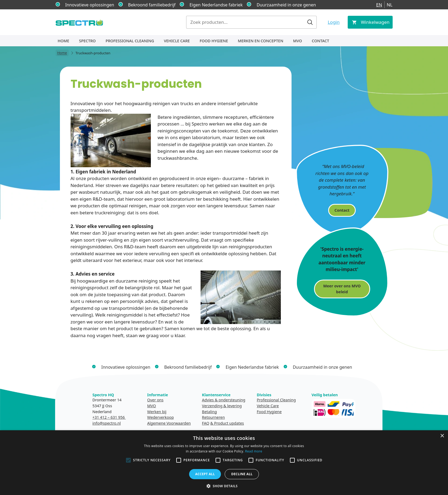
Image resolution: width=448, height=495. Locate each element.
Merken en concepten (261, 41)
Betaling (209, 412)
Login (334, 22)
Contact (321, 41)
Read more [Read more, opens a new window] (254, 451)
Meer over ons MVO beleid (342, 289)
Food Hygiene (214, 41)
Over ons (155, 400)
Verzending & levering (222, 406)
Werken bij (157, 412)
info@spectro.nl (107, 423)
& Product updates (227, 423)
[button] (224, 486)
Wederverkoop (160, 417)
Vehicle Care (177, 41)
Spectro (87, 41)
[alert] (224, 463)
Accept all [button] (205, 474)
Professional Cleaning (130, 41)
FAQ (206, 423)
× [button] (442, 436)
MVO (298, 41)
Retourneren (213, 417)
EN (379, 5)
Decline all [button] (242, 474)
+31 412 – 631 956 (109, 417)
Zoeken (310, 22)
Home (64, 41)
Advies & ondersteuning (224, 400)
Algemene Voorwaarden (169, 423)
